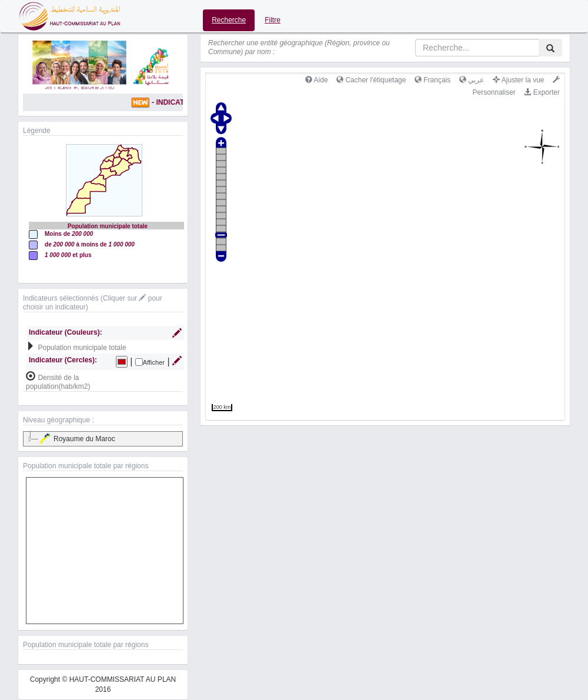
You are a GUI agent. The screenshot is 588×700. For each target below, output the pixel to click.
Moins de (69, 234)
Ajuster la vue (519, 80)
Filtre (273, 20)
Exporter (542, 92)
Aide (317, 80)
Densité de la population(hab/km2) (58, 382)
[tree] (103, 439)
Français (432, 80)
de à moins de (90, 244)
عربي (472, 80)
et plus (68, 255)
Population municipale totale (82, 348)
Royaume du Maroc (77, 439)
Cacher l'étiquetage (371, 80)
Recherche (229, 20)
